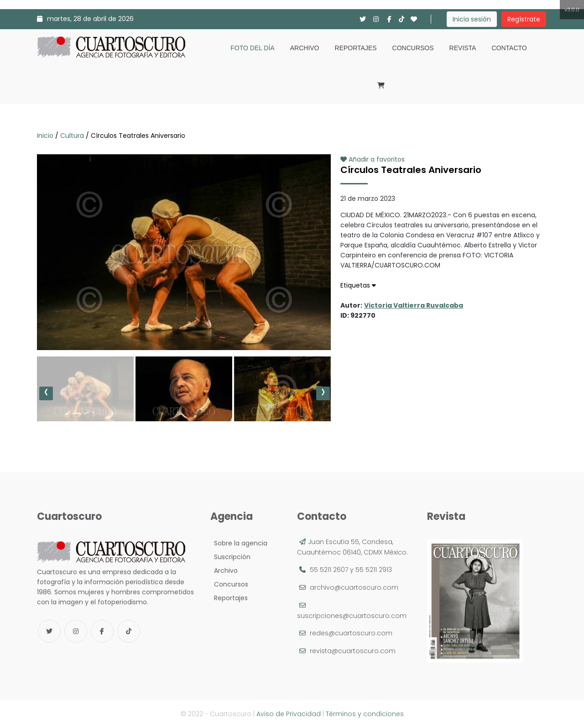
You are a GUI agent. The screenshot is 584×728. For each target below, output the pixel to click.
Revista (463, 48)
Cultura (72, 136)
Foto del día (252, 48)
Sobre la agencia (239, 543)
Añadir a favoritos (373, 159)
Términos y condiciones (365, 714)
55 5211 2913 (374, 570)
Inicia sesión (472, 19)
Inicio (46, 136)
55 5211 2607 (329, 570)
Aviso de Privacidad (289, 714)
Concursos (413, 48)
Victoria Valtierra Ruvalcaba (414, 305)
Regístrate (524, 19)
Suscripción (230, 557)
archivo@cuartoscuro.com (354, 587)
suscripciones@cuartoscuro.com (352, 616)
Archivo (305, 48)
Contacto (509, 48)
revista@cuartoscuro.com (353, 651)
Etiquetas (358, 285)
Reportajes (356, 48)
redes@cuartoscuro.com (351, 633)
